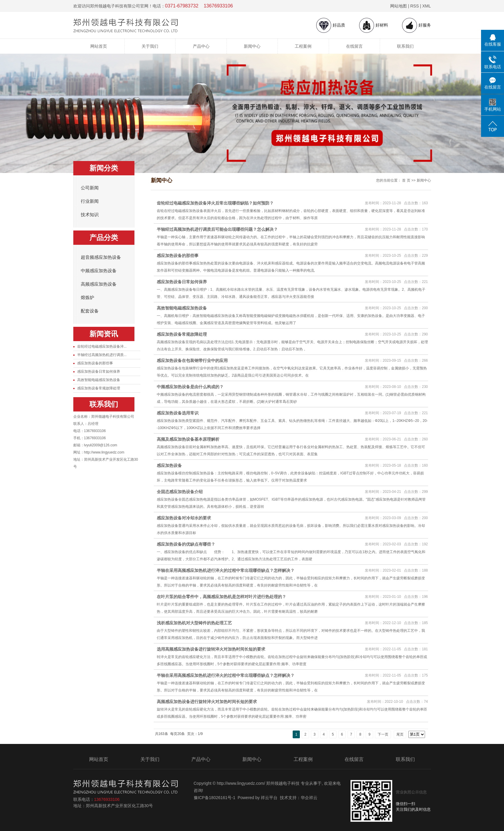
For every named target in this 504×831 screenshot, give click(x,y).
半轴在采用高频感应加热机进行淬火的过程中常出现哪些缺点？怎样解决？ (226, 570)
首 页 (406, 180)
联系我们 (405, 46)
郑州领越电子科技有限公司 (113, 417)
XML (427, 6)
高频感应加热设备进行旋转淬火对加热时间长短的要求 (207, 702)
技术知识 (90, 215)
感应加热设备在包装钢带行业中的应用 (192, 360)
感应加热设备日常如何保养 (99, 372)
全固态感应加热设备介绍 (180, 492)
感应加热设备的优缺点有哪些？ (186, 544)
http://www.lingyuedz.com (104, 452)
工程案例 (303, 46)
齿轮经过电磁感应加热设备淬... (102, 346)
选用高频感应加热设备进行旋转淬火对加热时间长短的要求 (211, 649)
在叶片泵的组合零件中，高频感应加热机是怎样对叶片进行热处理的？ (221, 597)
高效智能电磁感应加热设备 (99, 380)
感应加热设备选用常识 (178, 413)
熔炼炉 (87, 298)
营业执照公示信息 (411, 792)
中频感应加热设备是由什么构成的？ (190, 387)
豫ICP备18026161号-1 (215, 798)
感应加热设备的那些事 (95, 363)
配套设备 (90, 311)
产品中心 (201, 46)
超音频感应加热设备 (101, 257)
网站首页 (99, 46)
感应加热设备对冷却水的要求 (184, 518)
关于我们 (150, 46)
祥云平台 (269, 798)
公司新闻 (90, 188)
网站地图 (398, 6)
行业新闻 (90, 201)
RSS (414, 6)
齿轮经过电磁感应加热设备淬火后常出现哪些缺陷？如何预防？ (215, 203)
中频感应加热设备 (99, 271)
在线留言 (354, 46)
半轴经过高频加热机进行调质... (102, 355)
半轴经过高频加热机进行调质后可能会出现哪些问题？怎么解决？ (217, 229)
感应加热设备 (169, 465)
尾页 (400, 734)
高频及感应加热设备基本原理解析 (188, 439)
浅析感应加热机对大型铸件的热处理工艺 (194, 623)
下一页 (383, 734)
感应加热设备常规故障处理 (99, 388)
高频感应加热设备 (99, 284)
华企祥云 (309, 798)
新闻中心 (252, 46)
